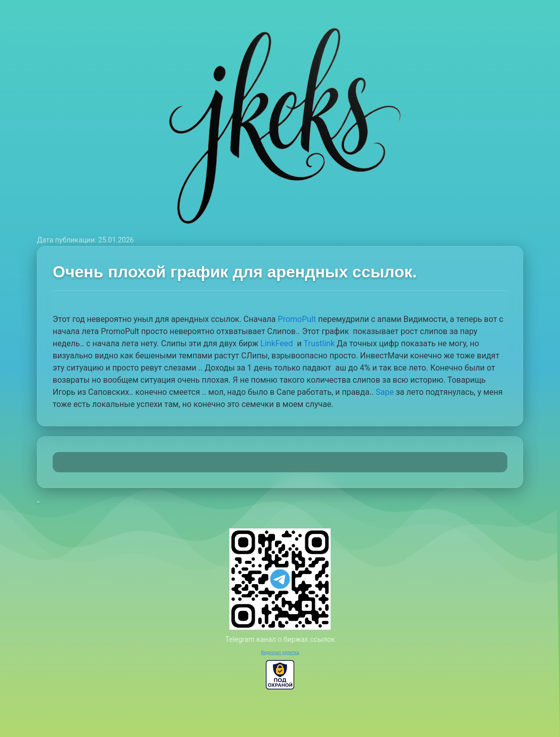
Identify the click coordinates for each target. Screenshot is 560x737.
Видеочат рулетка (280, 652)
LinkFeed (277, 343)
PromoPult (297, 319)
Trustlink (319, 343)
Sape (385, 392)
